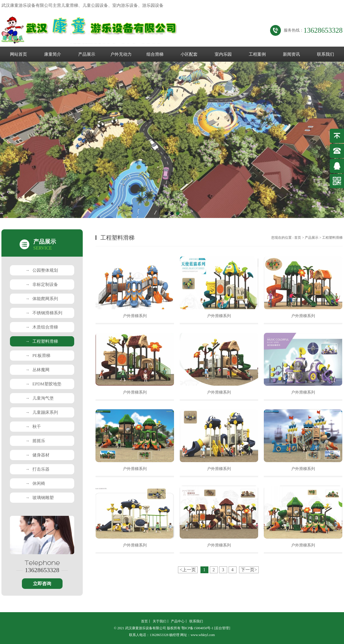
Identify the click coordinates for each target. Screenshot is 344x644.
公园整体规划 (42, 270)
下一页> (249, 570)
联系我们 (326, 54)
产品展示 (87, 54)
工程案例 (257, 54)
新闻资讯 (291, 54)
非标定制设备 (42, 284)
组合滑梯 (155, 54)
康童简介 (53, 54)
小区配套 (189, 54)
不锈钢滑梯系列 (44, 313)
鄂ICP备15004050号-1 (197, 628)
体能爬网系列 (42, 299)
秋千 (33, 427)
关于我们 (159, 621)
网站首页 (18, 54)
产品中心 (178, 621)
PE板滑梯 (38, 356)
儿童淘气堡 (40, 398)
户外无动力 (121, 54)
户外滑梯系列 (135, 316)
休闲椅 (35, 483)
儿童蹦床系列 (42, 412)
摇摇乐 (35, 441)
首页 (298, 238)
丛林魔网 (37, 370)
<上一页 (188, 570)
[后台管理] (222, 628)
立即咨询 (42, 584)
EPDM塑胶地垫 (43, 384)
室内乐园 (223, 54)
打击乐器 (37, 469)
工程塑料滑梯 (42, 341)
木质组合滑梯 (42, 327)
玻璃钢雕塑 (40, 498)
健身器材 (37, 455)
